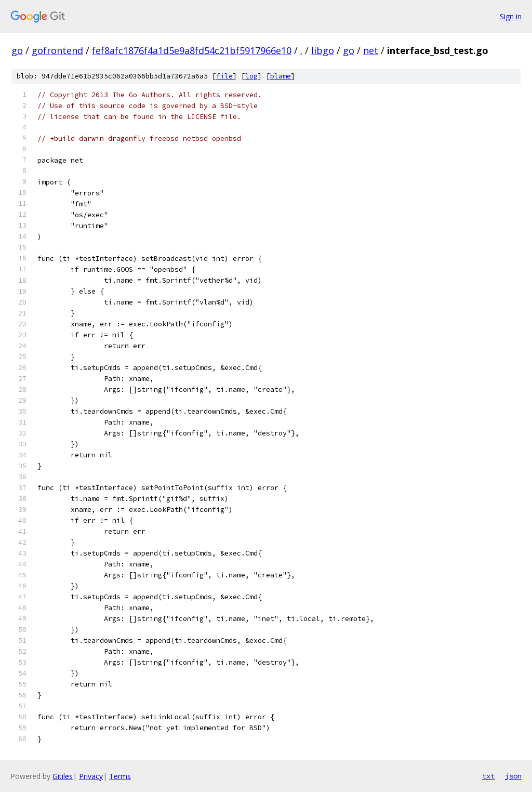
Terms (120, 776)
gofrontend (57, 50)
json (513, 776)
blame (281, 76)
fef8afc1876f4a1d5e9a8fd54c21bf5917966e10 (192, 50)
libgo (323, 50)
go (17, 50)
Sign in (511, 16)
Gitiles (63, 776)
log (251, 76)
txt (488, 776)
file (224, 76)
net (371, 50)
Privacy (91, 776)
